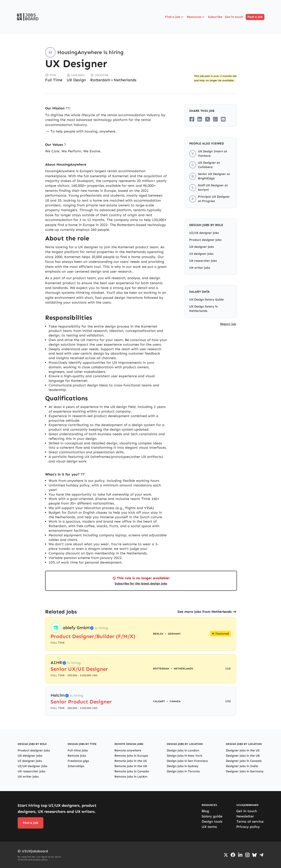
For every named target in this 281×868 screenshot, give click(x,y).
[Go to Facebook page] (233, 855)
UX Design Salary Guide (206, 300)
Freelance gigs (78, 761)
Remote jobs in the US (131, 761)
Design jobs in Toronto (183, 771)
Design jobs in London (183, 750)
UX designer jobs (202, 247)
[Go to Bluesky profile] (254, 855)
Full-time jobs (78, 750)
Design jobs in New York (185, 756)
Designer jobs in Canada (244, 761)
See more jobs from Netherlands (205, 612)
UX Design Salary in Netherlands (204, 309)
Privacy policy (248, 827)
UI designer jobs (201, 254)
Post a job (255, 17)
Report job (228, 324)
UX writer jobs (200, 268)
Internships (76, 766)
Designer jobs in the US (243, 750)
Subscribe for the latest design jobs (141, 583)
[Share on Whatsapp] (215, 119)
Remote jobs (77, 756)
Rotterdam (100, 80)
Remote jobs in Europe (131, 756)
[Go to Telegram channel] (261, 855)
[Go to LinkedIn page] (240, 855)
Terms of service (250, 821)
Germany (174, 634)
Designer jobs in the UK (243, 756)
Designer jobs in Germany (245, 771)
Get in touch (234, 17)
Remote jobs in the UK (131, 766)
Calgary (159, 701)
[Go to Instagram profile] (247, 855)
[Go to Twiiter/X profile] (226, 855)
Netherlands (125, 80)
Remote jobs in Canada (132, 771)
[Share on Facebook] (192, 119)
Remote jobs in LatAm (131, 777)
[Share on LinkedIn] (200, 119)
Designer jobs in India (242, 766)
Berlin (158, 634)
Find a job (175, 17)
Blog (205, 811)
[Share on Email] (223, 119)
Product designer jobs (205, 240)
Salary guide (212, 816)
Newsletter (245, 816)
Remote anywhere (128, 750)
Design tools (212, 821)
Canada (175, 701)
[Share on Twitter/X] (208, 119)
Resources (196, 17)
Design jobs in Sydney (183, 766)
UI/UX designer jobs (204, 233)
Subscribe (215, 17)
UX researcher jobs (203, 261)
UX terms (209, 827)
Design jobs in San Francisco (187, 761)
